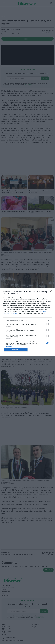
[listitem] (27, 320)
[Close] (51, 292)
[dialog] (27, 322)
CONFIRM (16, 350)
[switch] (48, 324)
